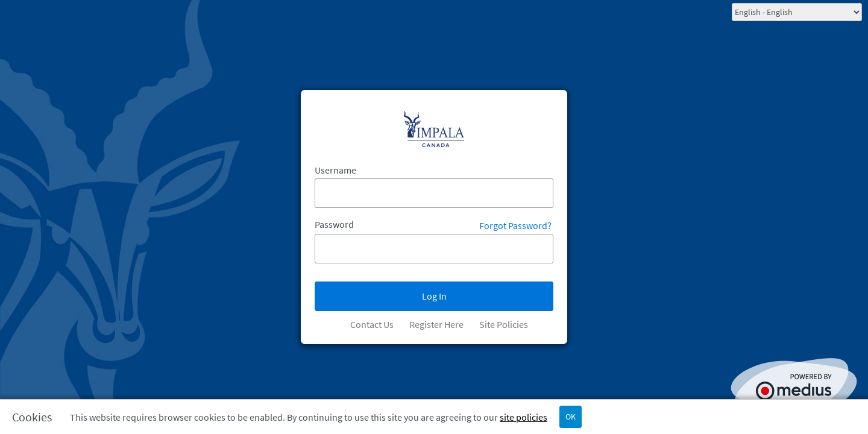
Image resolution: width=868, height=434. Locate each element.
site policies (524, 417)
